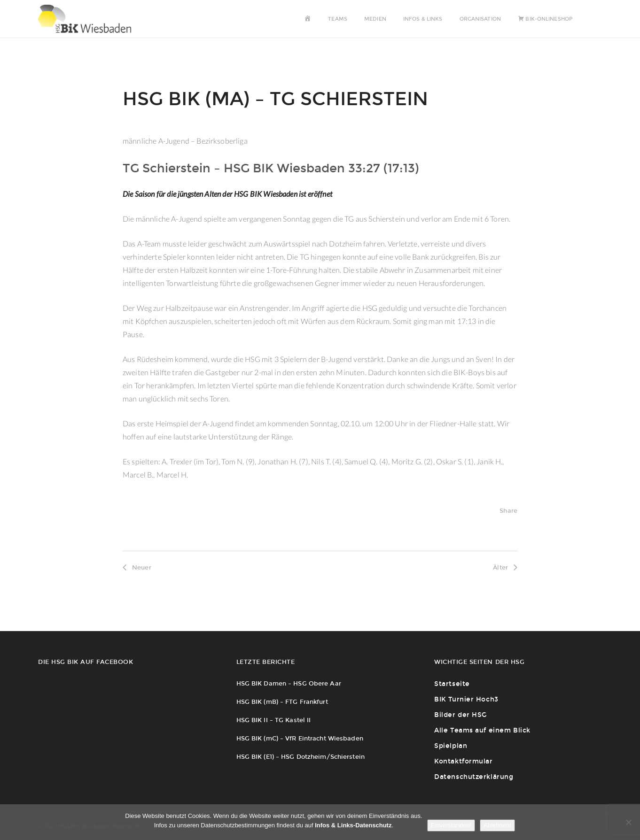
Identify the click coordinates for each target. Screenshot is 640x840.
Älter (505, 567)
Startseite (452, 684)
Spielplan (451, 746)
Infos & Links (423, 19)
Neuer (137, 567)
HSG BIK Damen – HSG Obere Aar (289, 683)
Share (508, 511)
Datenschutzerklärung (474, 777)
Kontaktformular (463, 761)
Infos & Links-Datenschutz (353, 825)
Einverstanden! (451, 825)
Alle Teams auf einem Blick (482, 730)
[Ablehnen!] (628, 822)
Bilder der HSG (460, 715)
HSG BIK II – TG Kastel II (274, 720)
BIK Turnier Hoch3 (466, 699)
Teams (338, 19)
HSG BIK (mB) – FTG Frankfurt (282, 702)
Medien (375, 19)
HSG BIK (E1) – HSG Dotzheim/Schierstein (300, 757)
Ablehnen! (497, 825)
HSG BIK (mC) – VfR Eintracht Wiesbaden (300, 738)
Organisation (480, 19)
